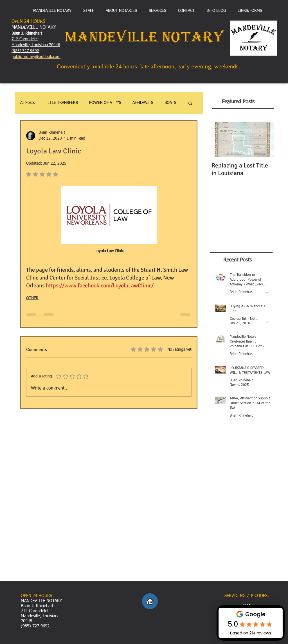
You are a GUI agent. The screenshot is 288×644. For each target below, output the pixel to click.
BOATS (170, 103)
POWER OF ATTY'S (105, 103)
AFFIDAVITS (143, 103)
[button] (190, 103)
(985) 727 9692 (25, 51)
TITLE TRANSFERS (62, 103)
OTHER (32, 298)
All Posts (27, 103)
